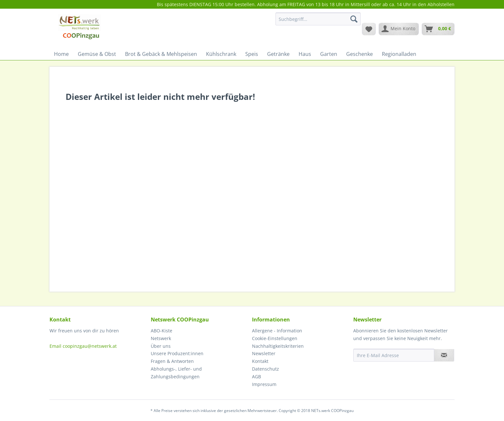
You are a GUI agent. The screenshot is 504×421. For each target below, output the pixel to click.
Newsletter (264, 353)
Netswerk (161, 338)
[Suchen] (354, 19)
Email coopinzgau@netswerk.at (83, 346)
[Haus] (305, 54)
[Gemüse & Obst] (97, 54)
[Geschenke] (360, 54)
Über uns (161, 346)
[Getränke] (278, 54)
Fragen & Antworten (172, 361)
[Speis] (252, 54)
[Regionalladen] (399, 54)
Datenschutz (265, 369)
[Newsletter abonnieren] (444, 355)
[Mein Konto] (399, 29)
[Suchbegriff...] (318, 19)
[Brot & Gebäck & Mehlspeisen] (161, 54)
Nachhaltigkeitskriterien (278, 346)
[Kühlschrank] (221, 54)
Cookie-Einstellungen (275, 338)
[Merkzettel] (369, 29)
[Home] (61, 54)
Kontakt (260, 361)
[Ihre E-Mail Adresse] (394, 355)
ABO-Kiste (162, 331)
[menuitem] (318, 22)
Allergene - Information (277, 331)
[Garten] (329, 54)
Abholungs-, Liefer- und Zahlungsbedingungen (176, 373)
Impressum (264, 384)
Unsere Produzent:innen (177, 353)
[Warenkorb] (438, 29)
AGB (256, 377)
